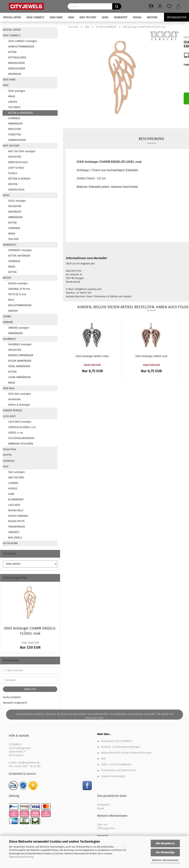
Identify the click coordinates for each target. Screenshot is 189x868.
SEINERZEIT (121, 17)
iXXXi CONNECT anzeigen (23, 41)
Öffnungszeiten (106, 828)
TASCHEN (13, 239)
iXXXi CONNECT (35, 17)
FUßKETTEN (15, 135)
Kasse (101, 808)
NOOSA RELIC (16, 510)
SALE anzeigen (17, 472)
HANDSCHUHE (16, 190)
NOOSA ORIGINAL (18, 516)
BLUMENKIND (16, 500)
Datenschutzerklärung (21, 857)
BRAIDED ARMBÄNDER (21, 355)
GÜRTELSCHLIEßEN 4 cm (22, 427)
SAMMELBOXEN (17, 140)
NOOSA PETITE (16, 521)
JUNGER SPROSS (12, 410)
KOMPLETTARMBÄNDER (21, 47)
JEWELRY (13, 311)
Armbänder (15, 399)
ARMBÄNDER (15, 124)
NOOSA (137, 17)
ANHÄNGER (15, 74)
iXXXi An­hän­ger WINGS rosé (151, 356)
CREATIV (13, 102)
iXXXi (71, 17)
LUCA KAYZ (9, 416)
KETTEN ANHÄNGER (19, 256)
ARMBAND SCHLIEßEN (21, 444)
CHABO (7, 316)
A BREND (13, 483)
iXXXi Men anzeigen (20, 394)
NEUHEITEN (15, 157)
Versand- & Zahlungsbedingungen (120, 747)
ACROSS (13, 489)
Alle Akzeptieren (165, 843)
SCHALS (13, 173)
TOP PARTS (14, 107)
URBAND (8, 322)
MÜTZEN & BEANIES (19, 179)
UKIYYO (7, 455)
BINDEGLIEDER (16, 63)
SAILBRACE (9, 339)
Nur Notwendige (165, 852)
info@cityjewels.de (29, 763)
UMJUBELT (14, 532)
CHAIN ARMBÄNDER (19, 377)
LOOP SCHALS (16, 168)
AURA (11, 494)
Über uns (102, 825)
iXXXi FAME (56, 17)
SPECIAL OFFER (12, 17)
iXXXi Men (9, 388)
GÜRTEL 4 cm (16, 433)
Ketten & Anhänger (19, 405)
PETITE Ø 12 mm (17, 294)
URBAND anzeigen (19, 328)
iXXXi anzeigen (17, 91)
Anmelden (30, 689)
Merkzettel (103, 805)
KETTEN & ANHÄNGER (20, 113)
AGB (103, 759)
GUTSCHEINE (10, 543)
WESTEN (13, 184)
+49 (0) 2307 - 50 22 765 (27, 766)
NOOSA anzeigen (18, 283)
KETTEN (12, 52)
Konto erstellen (12, 697)
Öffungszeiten (177, 17)
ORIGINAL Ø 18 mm (19, 289)
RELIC (11, 300)
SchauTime (9, 449)
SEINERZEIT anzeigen (20, 250)
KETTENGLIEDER (17, 58)
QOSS (105, 17)
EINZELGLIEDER (17, 69)
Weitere (152, 17)
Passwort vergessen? (15, 703)
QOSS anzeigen (17, 201)
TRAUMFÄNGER (17, 527)
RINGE (12, 96)
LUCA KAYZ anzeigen (20, 422)
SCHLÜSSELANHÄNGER (21, 438)
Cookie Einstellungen (113, 776)
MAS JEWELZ (15, 538)
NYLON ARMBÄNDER (20, 361)
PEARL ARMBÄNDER (19, 366)
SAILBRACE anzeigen (20, 344)
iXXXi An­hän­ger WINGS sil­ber (92, 356)
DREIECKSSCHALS (18, 162)
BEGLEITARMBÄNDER (20, 305)
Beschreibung (151, 139)
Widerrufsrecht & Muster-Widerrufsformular (126, 753)
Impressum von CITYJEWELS (117, 741)
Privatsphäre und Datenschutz (118, 770)
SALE (6, 466)
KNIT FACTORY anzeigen (22, 151)
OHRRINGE (14, 118)
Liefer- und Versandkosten (116, 764)
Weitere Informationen (165, 860)
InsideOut (9, 461)
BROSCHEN (15, 129)
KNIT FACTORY (88, 17)
